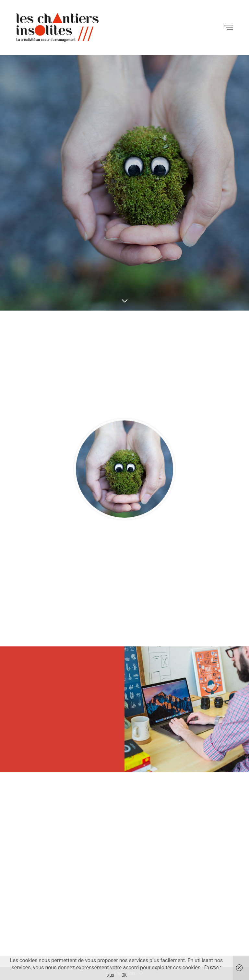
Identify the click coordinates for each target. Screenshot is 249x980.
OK (124, 975)
